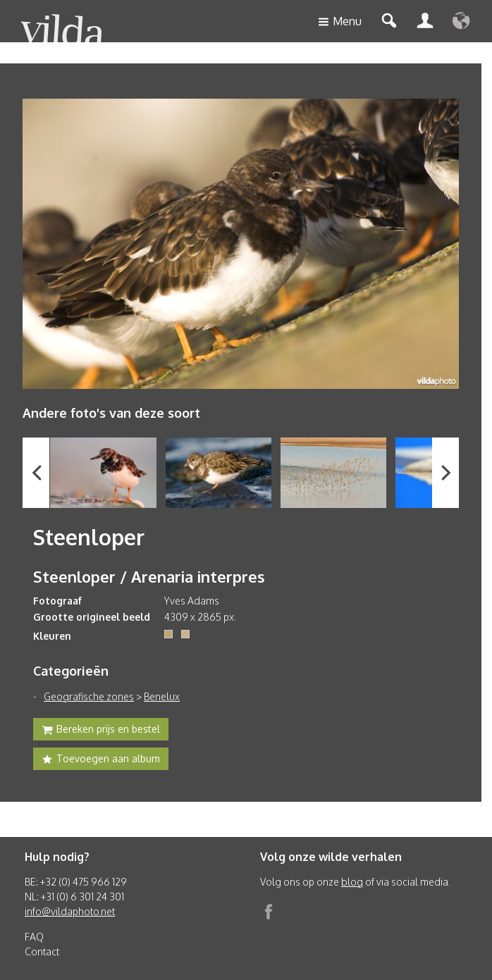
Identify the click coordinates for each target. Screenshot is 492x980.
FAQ (34, 937)
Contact (42, 951)
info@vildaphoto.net (70, 911)
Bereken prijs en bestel (101, 731)
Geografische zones (89, 696)
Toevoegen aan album (101, 760)
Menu (340, 22)
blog (352, 882)
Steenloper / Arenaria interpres (149, 576)
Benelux (162, 696)
